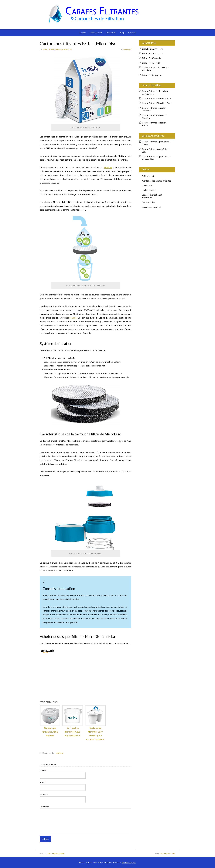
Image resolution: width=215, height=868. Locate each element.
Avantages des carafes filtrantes (156, 181)
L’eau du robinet (149, 202)
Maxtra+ (108, 167)
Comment (44, 807)
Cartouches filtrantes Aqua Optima (50, 721)
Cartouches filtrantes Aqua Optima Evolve (73, 721)
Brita (45, 50)
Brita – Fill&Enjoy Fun (152, 75)
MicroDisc (68, 50)
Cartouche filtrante (55, 50)
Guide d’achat (96, 33)
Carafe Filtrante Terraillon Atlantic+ (154, 117)
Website (44, 794)
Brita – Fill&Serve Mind (153, 53)
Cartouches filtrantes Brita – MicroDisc (155, 69)
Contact (132, 33)
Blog (122, 33)
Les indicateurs (148, 190)
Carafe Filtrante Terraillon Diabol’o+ (154, 109)
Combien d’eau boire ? (151, 207)
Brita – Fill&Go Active (152, 58)
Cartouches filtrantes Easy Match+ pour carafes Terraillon (95, 723)
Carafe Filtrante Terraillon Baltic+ (154, 124)
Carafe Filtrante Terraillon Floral (157, 103)
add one (60, 753)
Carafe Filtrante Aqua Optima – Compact (156, 143)
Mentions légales (129, 863)
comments (125, 50)
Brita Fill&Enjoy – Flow (153, 49)
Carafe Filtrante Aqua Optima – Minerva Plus (156, 158)
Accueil (83, 33)
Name (43, 770)
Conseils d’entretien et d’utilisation (152, 196)
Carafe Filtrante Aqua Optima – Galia (156, 150)
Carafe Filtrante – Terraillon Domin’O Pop (155, 92)
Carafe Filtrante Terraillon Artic (157, 98)
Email (43, 782)
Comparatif (111, 33)
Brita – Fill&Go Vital (151, 63)
